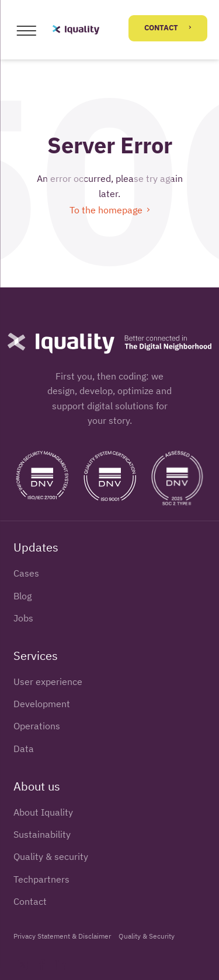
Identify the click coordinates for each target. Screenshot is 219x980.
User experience (48, 682)
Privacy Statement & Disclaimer (62, 936)
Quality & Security (147, 936)
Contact (168, 28)
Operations (37, 726)
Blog (22, 596)
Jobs (23, 618)
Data (24, 749)
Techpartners (41, 879)
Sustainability (42, 834)
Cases (26, 573)
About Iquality (43, 812)
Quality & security (51, 856)
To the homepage (109, 210)
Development (42, 704)
